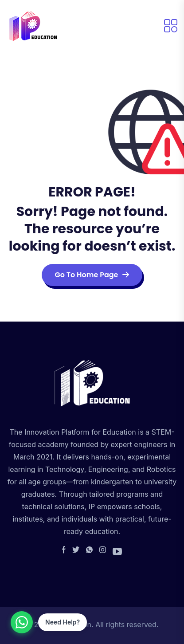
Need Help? (63, 622)
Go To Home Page (92, 275)
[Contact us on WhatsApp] (22, 622)
